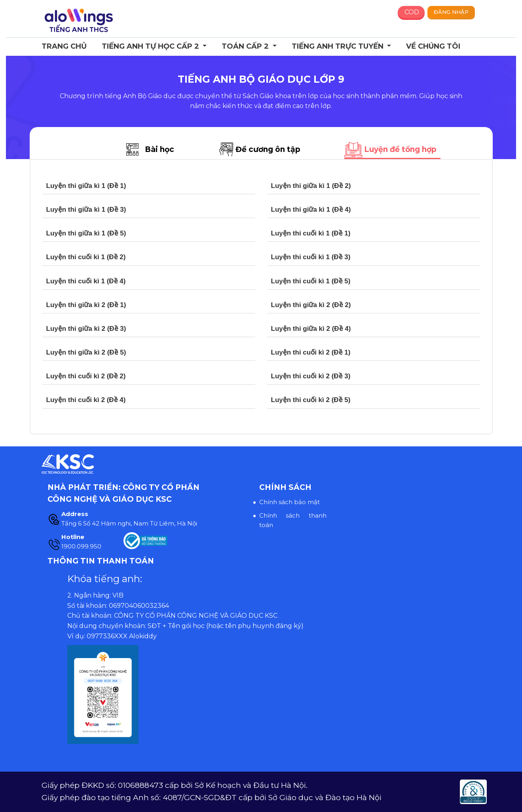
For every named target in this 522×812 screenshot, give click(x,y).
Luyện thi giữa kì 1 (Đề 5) (86, 233)
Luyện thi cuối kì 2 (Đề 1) (311, 352)
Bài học (159, 149)
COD (412, 12)
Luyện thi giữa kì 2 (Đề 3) (86, 329)
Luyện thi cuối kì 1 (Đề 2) (86, 257)
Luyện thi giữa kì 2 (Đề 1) (86, 305)
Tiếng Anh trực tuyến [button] (339, 46)
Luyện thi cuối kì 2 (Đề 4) (86, 400)
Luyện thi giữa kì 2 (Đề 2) (311, 305)
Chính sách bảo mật (289, 502)
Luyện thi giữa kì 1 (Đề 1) (86, 186)
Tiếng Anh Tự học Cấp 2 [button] (151, 46)
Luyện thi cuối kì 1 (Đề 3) (311, 257)
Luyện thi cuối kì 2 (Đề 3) (311, 376)
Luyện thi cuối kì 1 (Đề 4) (86, 281)
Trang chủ (64, 46)
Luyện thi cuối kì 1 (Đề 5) (311, 281)
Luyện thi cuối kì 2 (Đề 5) (311, 400)
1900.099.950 (81, 546)
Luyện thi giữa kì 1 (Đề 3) (86, 210)
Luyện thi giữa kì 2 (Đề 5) (86, 352)
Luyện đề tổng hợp (400, 149)
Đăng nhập (451, 12)
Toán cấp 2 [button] (246, 46)
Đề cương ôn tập (268, 149)
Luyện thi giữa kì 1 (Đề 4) (311, 210)
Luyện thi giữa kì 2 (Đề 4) (311, 329)
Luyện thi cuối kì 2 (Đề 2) (86, 376)
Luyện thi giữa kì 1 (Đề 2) (311, 186)
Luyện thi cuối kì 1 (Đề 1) (311, 233)
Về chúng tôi (433, 46)
